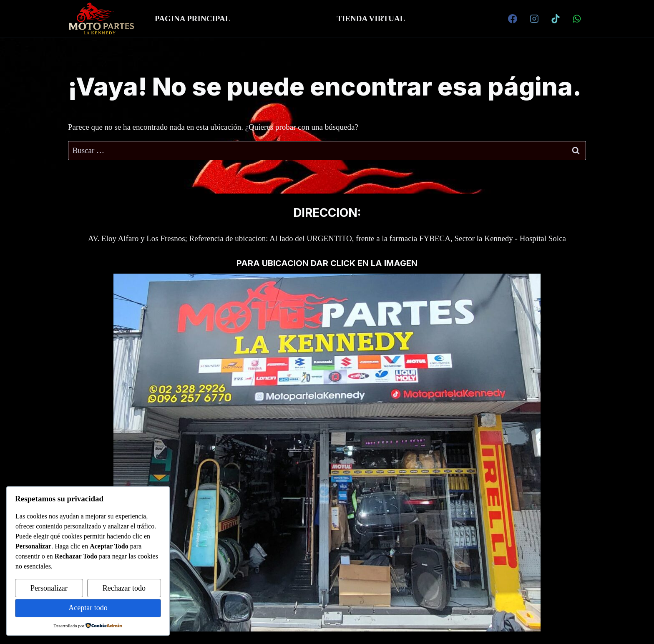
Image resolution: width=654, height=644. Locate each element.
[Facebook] (513, 19)
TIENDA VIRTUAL (371, 19)
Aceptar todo (88, 608)
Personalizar (49, 588)
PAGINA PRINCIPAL (192, 19)
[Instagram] (534, 19)
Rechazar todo (124, 588)
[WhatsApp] (577, 19)
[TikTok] (556, 19)
